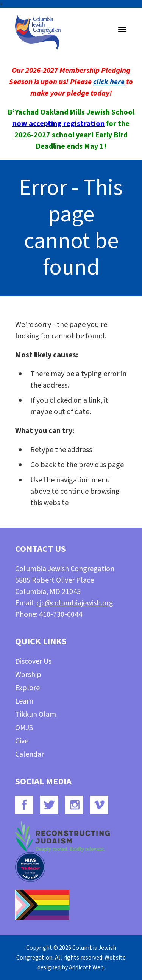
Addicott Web (86, 967)
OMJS (24, 728)
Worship (28, 675)
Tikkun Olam (36, 715)
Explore (27, 688)
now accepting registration (59, 124)
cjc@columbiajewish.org (75, 603)
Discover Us (33, 661)
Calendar (30, 754)
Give (22, 741)
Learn (24, 701)
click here (109, 82)
